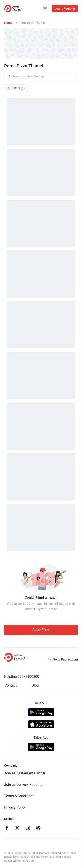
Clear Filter (41, 630)
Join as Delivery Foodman (24, 785)
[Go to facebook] (7, 828)
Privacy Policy (15, 807)
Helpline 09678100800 (22, 677)
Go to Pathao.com (63, 659)
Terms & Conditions (19, 796)
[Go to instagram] (28, 828)
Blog (35, 685)
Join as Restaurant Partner (25, 773)
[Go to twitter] (17, 828)
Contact (11, 685)
